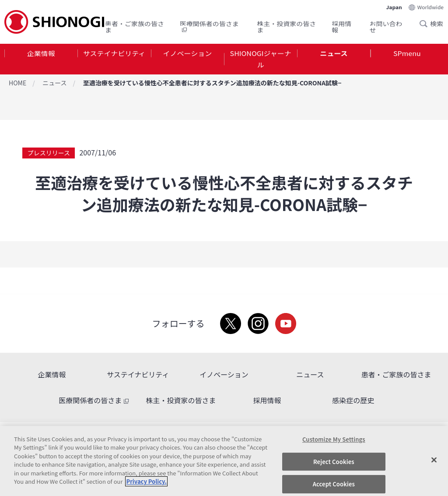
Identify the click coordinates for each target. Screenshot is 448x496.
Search (426, 21)
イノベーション (187, 54)
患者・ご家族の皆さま (135, 25)
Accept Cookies (334, 484)
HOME (17, 83)
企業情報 (41, 54)
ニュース (334, 54)
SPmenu (407, 54)
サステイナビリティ (114, 54)
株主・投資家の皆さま (286, 25)
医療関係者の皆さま (209, 25)
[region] (224, 461)
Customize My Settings (334, 439)
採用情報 (341, 25)
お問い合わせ (386, 25)
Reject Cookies (334, 462)
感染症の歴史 (353, 400)
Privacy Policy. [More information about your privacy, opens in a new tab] (146, 481)
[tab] (41, 61)
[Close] (434, 460)
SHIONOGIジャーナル (261, 61)
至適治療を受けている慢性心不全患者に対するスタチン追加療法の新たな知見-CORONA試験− (212, 83)
